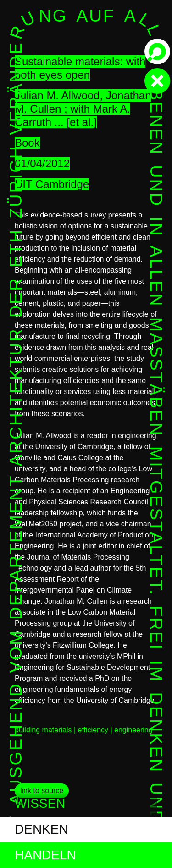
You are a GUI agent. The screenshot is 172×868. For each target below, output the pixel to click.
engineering (133, 730)
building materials (43, 730)
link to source (42, 791)
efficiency (93, 730)
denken (42, 829)
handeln (45, 855)
